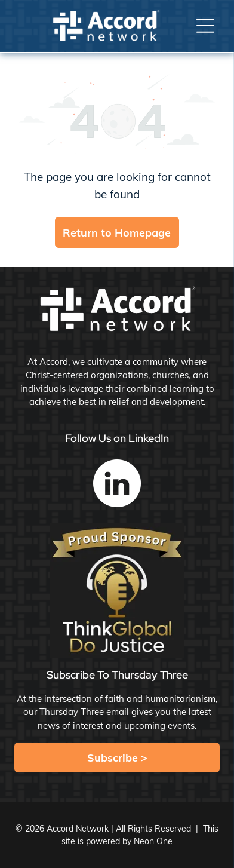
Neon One (153, 841)
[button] (205, 26)
